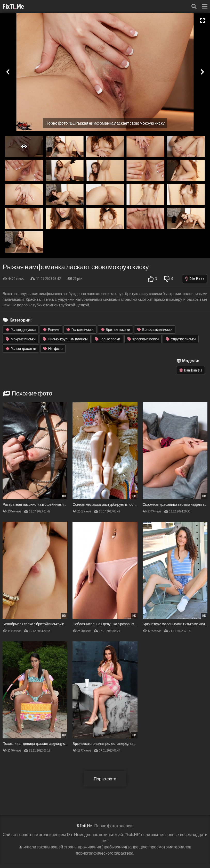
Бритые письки (116, 330)
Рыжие (51, 330)
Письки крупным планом (65, 339)
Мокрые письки (21, 339)
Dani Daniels (191, 370)
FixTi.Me (13, 6)
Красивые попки (143, 339)
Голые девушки (21, 330)
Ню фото (53, 349)
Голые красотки (21, 349)
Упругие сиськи (181, 339)
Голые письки (80, 330)
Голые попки (108, 339)
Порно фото (105, 779)
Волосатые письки (155, 330)
